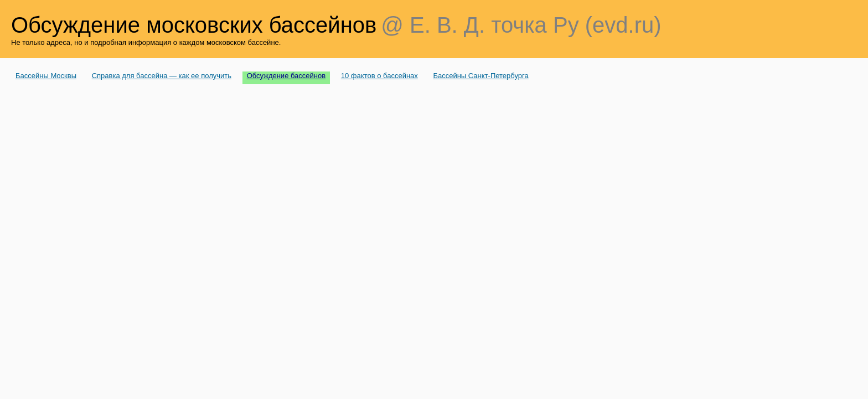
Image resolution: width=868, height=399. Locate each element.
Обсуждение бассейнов (286, 76)
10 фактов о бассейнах (379, 76)
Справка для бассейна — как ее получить (162, 76)
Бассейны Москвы (46, 76)
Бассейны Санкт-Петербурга (480, 76)
